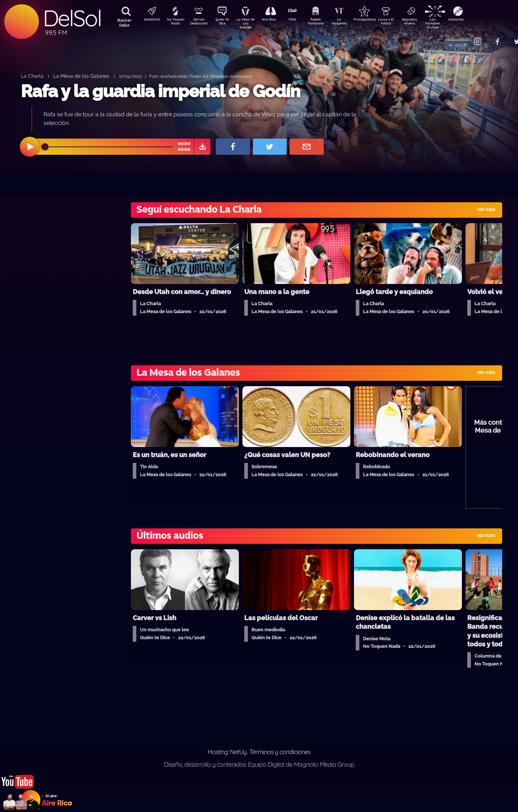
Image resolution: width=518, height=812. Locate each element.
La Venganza (351, 23)
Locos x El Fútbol (401, 23)
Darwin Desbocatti (200, 23)
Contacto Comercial (463, 37)
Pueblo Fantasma (326, 23)
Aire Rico (275, 20)
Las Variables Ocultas (452, 23)
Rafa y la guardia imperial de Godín (160, 91)
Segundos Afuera (426, 23)
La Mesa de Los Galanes (250, 23)
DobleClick (149, 20)
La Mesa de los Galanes (81, 76)
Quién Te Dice (225, 23)
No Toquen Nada (174, 23)
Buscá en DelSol (124, 23)
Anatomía (477, 20)
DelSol (72, 18)
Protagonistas (376, 20)
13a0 (300, 20)
